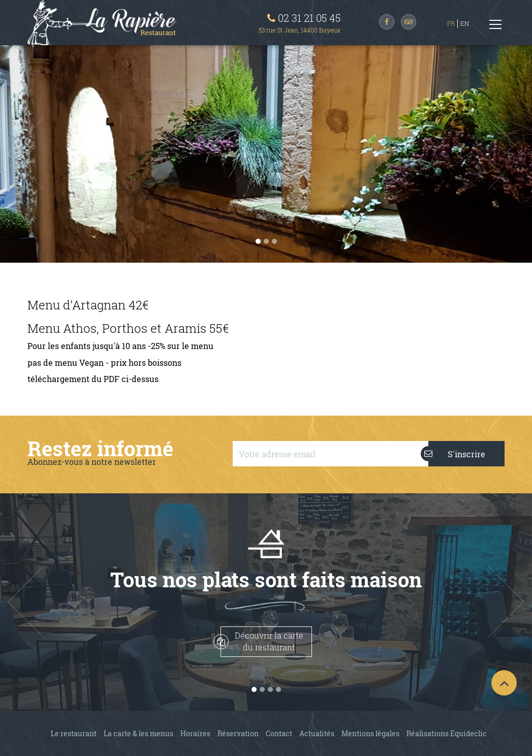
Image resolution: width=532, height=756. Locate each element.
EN (465, 23)
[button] (40, 154)
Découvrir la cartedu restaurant (262, 641)
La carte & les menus (138, 733)
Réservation (238, 733)
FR (451, 23)
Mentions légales (370, 733)
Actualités (317, 733)
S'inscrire (457, 454)
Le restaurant (74, 733)
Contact (279, 733)
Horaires (195, 733)
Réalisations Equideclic (447, 733)
